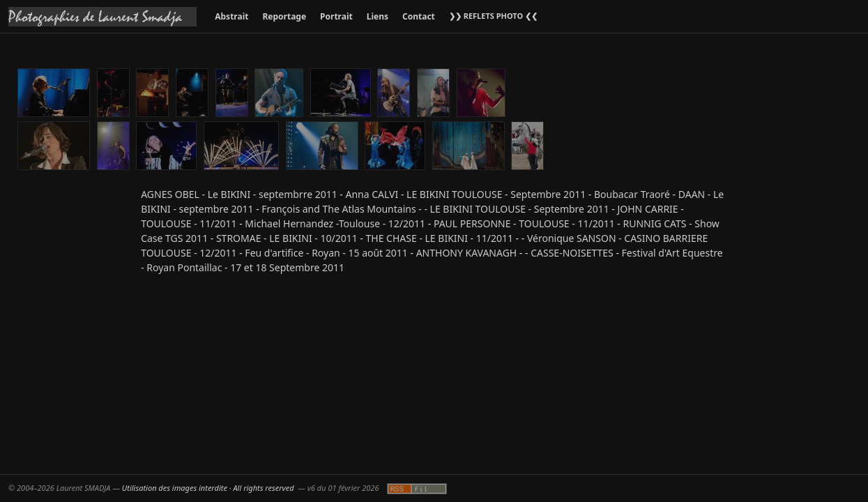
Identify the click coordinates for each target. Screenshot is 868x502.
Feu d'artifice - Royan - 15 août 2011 (326, 253)
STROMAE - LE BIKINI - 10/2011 (287, 238)
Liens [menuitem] (378, 16)
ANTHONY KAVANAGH (467, 253)
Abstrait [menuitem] (231, 16)
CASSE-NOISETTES (572, 253)
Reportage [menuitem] (284, 16)
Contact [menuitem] (419, 16)
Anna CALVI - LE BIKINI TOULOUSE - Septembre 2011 (466, 194)
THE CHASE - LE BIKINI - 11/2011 (440, 238)
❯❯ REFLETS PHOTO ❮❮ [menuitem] (493, 16)
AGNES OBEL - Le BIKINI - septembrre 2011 (239, 194)
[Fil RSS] (417, 489)
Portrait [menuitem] (336, 16)
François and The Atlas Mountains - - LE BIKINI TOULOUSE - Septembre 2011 (435, 209)
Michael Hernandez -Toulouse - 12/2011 (335, 223)
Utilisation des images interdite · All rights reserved (208, 488)
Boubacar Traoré (632, 194)
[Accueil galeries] (102, 17)
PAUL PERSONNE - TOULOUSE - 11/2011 (524, 223)
